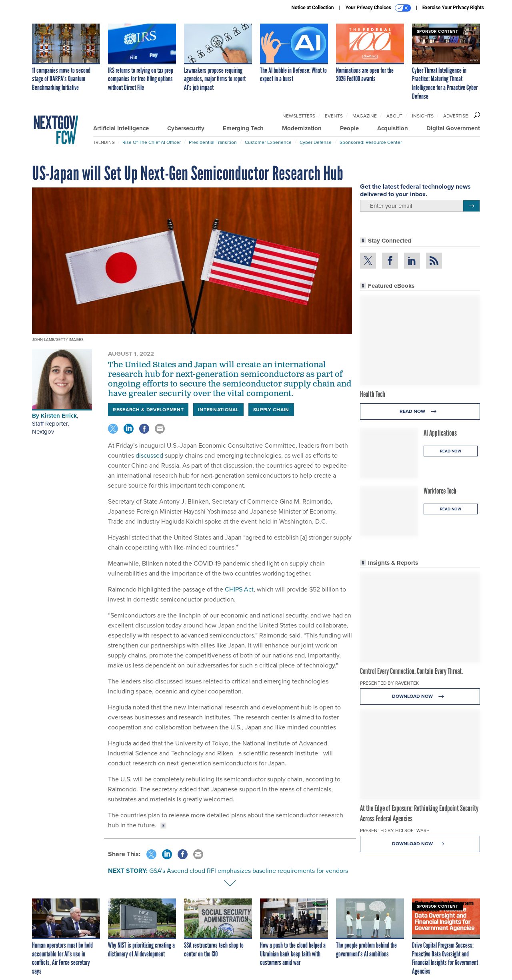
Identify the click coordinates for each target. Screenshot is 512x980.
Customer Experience (268, 142)
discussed (149, 455)
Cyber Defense (316, 142)
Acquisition (393, 128)
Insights (423, 116)
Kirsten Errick (59, 416)
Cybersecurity (186, 128)
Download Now (420, 696)
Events (334, 116)
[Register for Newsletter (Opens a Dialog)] (471, 206)
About (394, 116)
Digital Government (453, 128)
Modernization (302, 128)
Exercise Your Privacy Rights (453, 8)
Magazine (365, 116)
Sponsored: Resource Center (371, 142)
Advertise (456, 116)
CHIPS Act (238, 589)
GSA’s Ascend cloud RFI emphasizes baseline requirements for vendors (249, 871)
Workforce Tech (440, 491)
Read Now (420, 411)
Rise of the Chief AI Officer (152, 142)
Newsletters (299, 116)
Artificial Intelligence (121, 128)
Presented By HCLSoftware (395, 831)
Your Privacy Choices (378, 8)
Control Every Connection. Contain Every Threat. (411, 671)
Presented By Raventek (389, 683)
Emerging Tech (243, 128)
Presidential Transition (213, 142)
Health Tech (373, 394)
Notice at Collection (312, 8)
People (349, 128)
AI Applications (440, 433)
